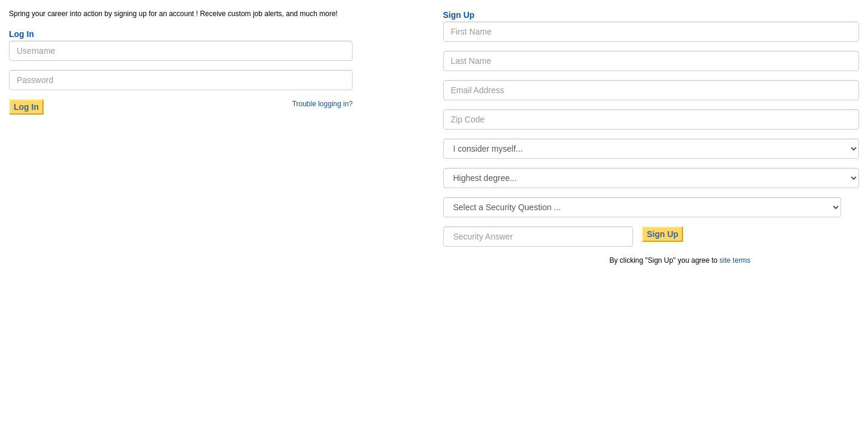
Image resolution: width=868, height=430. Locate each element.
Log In (26, 107)
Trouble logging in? (323, 104)
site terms (735, 260)
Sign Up (662, 234)
